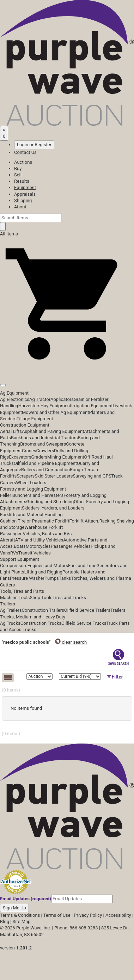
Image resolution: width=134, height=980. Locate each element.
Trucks (29, 629)
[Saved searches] (4, 133)
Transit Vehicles (35, 553)
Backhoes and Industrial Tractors (44, 438)
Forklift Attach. (84, 521)
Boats (20, 546)
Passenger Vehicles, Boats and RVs (36, 534)
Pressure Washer (27, 578)
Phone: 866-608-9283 (76, 928)
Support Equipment (20, 559)
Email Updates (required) (26, 899)
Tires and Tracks (69, 598)
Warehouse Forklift (44, 527)
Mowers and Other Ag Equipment (55, 412)
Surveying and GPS (92, 476)
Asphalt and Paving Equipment (53, 431)
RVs (14, 553)
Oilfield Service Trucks (84, 623)
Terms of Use (57, 915)
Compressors (14, 566)
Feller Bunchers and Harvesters (32, 495)
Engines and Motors (48, 566)
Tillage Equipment (35, 419)
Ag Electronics (15, 399)
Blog (5, 921)
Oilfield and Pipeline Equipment (45, 463)
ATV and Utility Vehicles (39, 540)
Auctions (23, 162)
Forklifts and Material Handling (31, 515)
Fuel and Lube (82, 566)
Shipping (23, 200)
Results (22, 181)
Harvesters (29, 406)
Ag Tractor (40, 399)
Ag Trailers (11, 610)
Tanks (65, 578)
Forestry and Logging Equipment (33, 489)
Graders (39, 457)
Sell (18, 175)
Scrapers (26, 476)
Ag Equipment (14, 393)
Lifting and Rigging (43, 572)
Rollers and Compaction (45, 470)
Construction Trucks (41, 623)
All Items (9, 234)
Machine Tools (15, 598)
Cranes (29, 451)
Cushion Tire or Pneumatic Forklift (35, 521)
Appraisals (25, 194)
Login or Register (34, 145)
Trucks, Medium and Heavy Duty (33, 617)
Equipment (25, 187)
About (20, 207)
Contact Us (25, 152)
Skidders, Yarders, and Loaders (53, 508)
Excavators (20, 457)
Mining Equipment (66, 457)
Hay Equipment (56, 406)
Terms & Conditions (20, 915)
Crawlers (45, 451)
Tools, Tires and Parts (22, 591)
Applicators (62, 399)
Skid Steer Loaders (54, 476)
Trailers (8, 604)
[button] (67, 369)
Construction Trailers (43, 610)
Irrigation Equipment (92, 406)
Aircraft (8, 540)
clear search (71, 642)
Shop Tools (41, 598)
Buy (18, 168)
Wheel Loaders (31, 483)
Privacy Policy (88, 915)
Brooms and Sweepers (43, 444)
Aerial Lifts (11, 431)
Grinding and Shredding (50, 502)
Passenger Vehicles (71, 546)
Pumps (52, 578)
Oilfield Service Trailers (87, 610)
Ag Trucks (10, 623)
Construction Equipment (25, 425)
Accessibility (118, 915)
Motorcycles (38, 546)
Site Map (22, 921)
